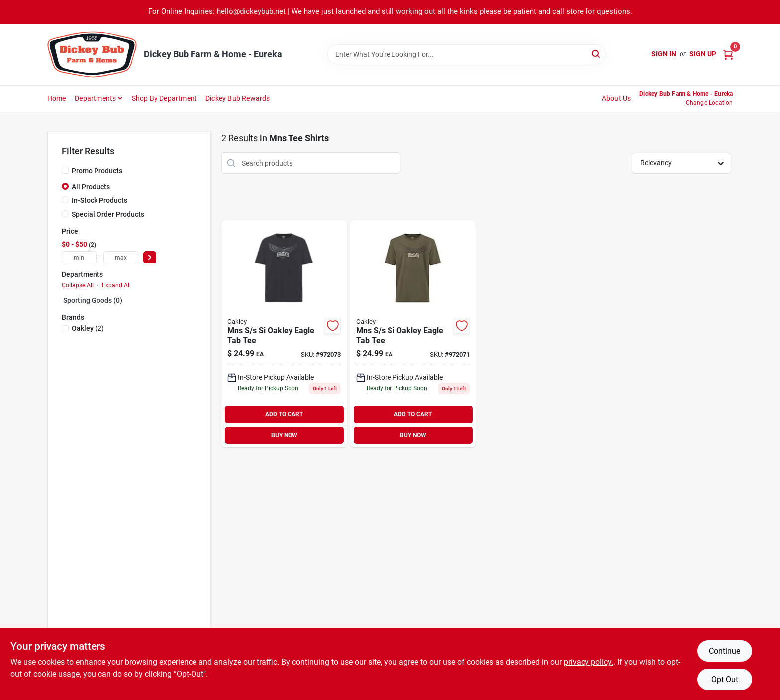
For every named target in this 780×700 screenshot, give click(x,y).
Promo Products (97, 171)
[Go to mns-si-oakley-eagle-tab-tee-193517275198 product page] (413, 334)
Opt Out (725, 679)
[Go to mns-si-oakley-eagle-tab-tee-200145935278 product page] (284, 334)
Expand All (116, 285)
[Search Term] (467, 54)
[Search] (597, 53)
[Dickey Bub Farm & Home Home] (92, 54)
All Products (91, 187)
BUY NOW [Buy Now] (284, 435)
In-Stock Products (99, 200)
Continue (725, 651)
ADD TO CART (284, 414)
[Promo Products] (65, 170)
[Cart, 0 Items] (728, 54)
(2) (88, 328)
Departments (95, 98)
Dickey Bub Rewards (238, 98)
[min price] (79, 257)
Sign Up (703, 54)
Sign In (664, 54)
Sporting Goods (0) (93, 300)
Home (57, 98)
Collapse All (78, 285)
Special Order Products (108, 214)
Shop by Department (165, 98)
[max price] (121, 257)
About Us (617, 98)
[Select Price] (150, 257)
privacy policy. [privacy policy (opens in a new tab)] (588, 662)
